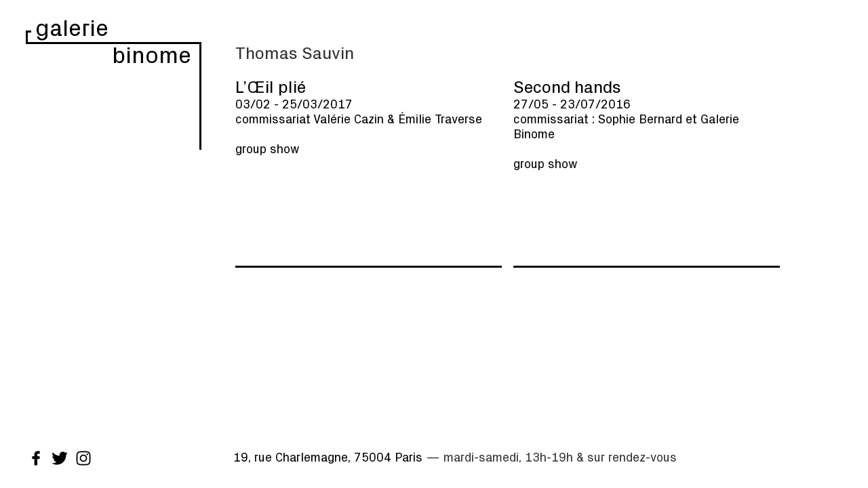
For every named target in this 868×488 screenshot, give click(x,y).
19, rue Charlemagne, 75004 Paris (328, 457)
